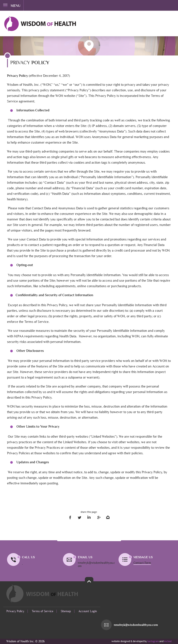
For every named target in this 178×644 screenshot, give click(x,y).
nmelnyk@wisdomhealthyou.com (136, 625)
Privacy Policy (15, 611)
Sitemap (66, 611)
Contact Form (142, 563)
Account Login (88, 611)
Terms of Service (43, 611)
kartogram (153, 641)
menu (12, 6)
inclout (168, 641)
